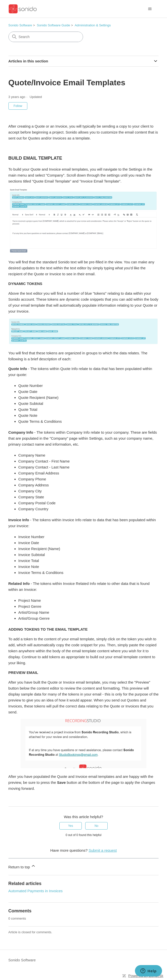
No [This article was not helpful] (96, 826)
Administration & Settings (93, 25)
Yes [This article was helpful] (71, 826)
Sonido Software (20, 25)
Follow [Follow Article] (18, 106)
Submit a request (103, 850)
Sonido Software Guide (53, 25)
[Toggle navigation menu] (150, 9)
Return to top (22, 866)
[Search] (46, 37)
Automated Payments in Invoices (36, 891)
